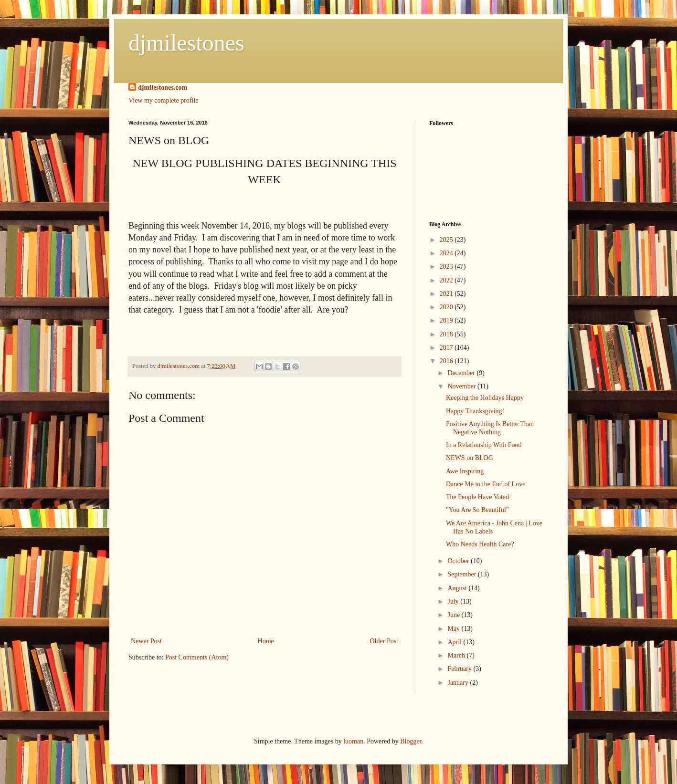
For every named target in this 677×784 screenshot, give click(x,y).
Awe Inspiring (465, 471)
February (460, 669)
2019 (447, 320)
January (459, 683)
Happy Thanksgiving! (475, 411)
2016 (447, 361)
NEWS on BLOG (470, 458)
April (455, 642)
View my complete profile (164, 100)
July (454, 601)
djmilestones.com (163, 88)
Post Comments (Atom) (197, 657)
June (454, 615)
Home (266, 641)
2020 (447, 307)
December (462, 373)
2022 (447, 280)
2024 (447, 253)
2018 (447, 334)
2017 (447, 348)
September (462, 574)
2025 (447, 240)
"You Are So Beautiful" (477, 510)
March (457, 655)
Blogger (411, 741)
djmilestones (186, 43)
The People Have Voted (477, 497)
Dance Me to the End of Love (486, 484)
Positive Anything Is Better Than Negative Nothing (490, 428)
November (462, 386)
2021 (447, 294)
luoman (353, 741)
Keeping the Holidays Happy (485, 398)
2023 (447, 267)
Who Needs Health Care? (480, 544)
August (458, 588)
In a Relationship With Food (484, 445)
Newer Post (146, 641)
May (454, 629)
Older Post (384, 641)
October (459, 561)
